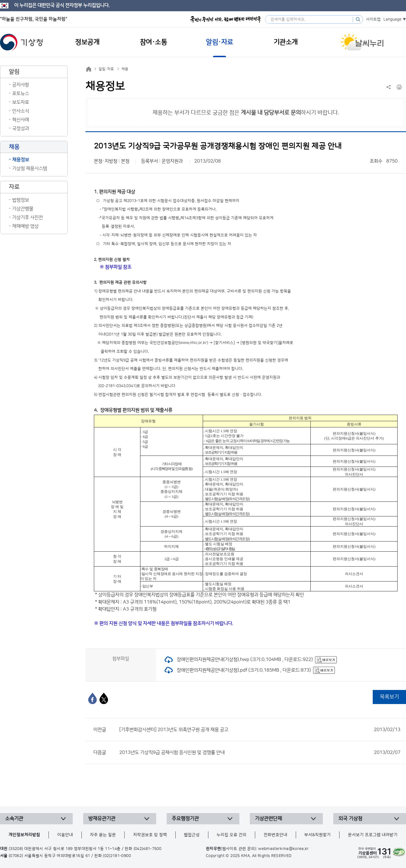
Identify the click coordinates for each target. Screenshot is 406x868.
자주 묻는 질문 (103, 835)
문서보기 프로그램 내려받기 (373, 835)
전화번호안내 (275, 835)
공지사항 (21, 85)
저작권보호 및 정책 (150, 835)
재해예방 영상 (25, 226)
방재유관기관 (102, 819)
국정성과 (21, 128)
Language (392, 19)
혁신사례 (21, 120)
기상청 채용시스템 (30, 168)
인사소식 (21, 111)
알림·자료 (106, 69)
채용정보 (21, 160)
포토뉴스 (21, 94)
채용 (125, 69)
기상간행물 (23, 209)
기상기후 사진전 (27, 217)
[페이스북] (92, 698)
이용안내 (65, 835)
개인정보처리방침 (24, 835)
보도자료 (21, 102)
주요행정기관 (185, 819)
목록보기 (389, 697)
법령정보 (21, 200)
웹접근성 (192, 835)
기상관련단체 (268, 819)
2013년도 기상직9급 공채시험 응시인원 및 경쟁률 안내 (260, 752)
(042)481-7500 (148, 849)
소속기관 (14, 819)
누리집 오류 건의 (231, 835)
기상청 (21, 42)
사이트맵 (373, 19)
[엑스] (104, 698)
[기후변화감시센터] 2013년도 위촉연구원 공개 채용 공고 (260, 730)
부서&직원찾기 (317, 835)
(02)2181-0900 (117, 856)
